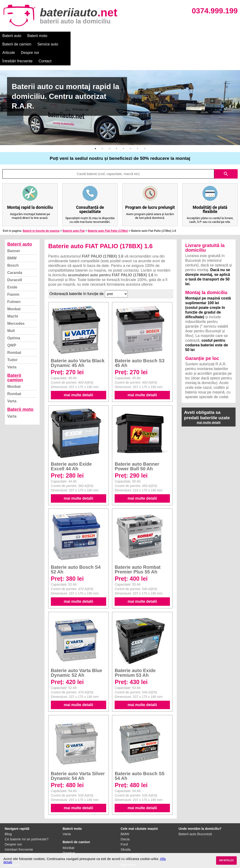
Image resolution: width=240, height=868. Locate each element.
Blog (8, 809)
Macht (13, 291)
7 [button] (138, 123)
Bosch (13, 240)
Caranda (15, 247)
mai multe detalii (78, 370)
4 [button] (116, 123)
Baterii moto (37, 36)
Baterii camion (15, 352)
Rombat (14, 327)
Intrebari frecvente (19, 824)
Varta (12, 342)
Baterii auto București (195, 809)
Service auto (99, 36)
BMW (12, 233)
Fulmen (14, 276)
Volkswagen (130, 829)
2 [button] (102, 123)
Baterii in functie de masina (41, 206)
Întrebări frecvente (171, 36)
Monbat (14, 284)
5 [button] (124, 123)
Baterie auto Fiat (74, 206)
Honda (126, 850)
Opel (124, 845)
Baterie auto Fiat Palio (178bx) (108, 206)
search (226, 149)
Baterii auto (12, 36)
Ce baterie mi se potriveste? (27, 814)
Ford (124, 819)
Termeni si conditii (19, 829)
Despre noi (143, 36)
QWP (12, 320)
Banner (14, 226)
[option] (120, 82)
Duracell (15, 255)
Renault (127, 834)
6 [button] (131, 123)
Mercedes (16, 298)
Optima (14, 313)
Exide (12, 262)
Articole (121, 36)
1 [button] (95, 123)
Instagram (13, 840)
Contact (199, 36)
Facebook (12, 834)
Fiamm (13, 269)
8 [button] (145, 123)
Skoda (126, 824)
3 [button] (109, 123)
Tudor (12, 335)
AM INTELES (226, 860)
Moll (11, 305)
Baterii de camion (68, 36)
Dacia (125, 814)
